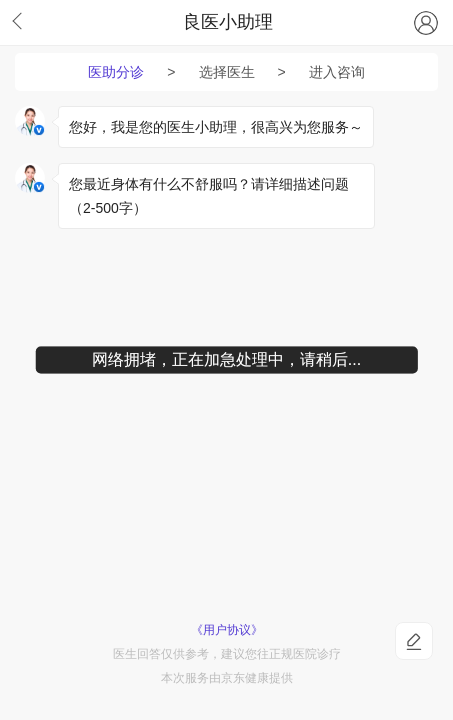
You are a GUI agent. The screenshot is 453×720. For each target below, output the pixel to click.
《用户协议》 (227, 630)
